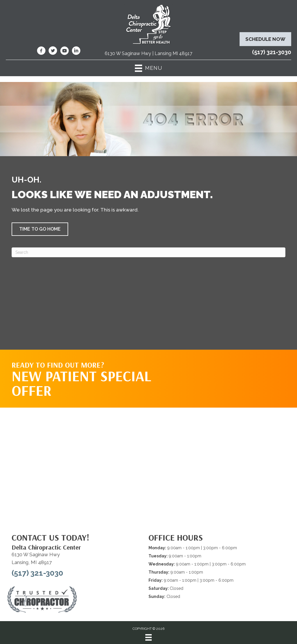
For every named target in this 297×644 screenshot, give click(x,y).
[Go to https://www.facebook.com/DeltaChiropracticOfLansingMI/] (41, 52)
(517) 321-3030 (272, 52)
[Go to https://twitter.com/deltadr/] (53, 52)
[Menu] (148, 637)
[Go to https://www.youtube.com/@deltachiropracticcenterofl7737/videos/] (64, 52)
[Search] (148, 252)
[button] (40, 229)
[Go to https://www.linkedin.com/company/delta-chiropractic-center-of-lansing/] (76, 52)
